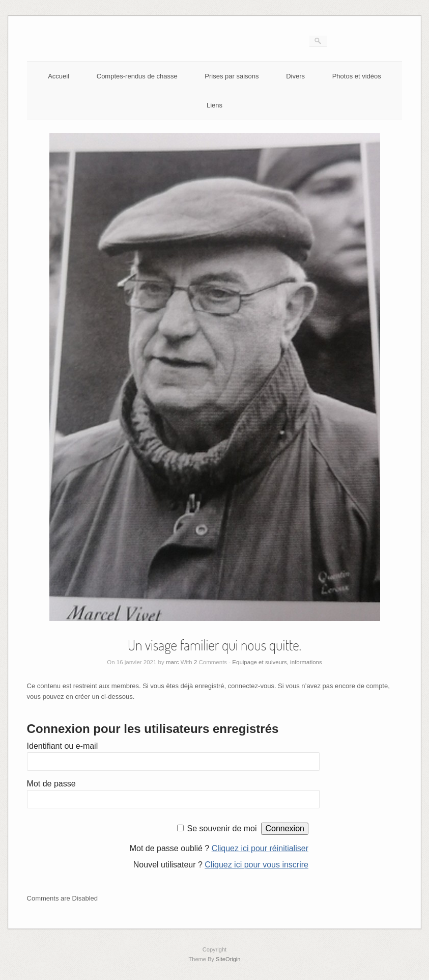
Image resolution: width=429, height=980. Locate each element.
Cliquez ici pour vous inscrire (256, 865)
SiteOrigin (228, 959)
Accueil (59, 76)
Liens (214, 105)
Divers (295, 76)
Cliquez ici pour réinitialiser (260, 848)
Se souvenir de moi (222, 828)
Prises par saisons (232, 76)
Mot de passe (51, 784)
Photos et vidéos (357, 76)
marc (173, 662)
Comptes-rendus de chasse (137, 76)
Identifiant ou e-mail (63, 746)
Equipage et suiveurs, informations (277, 662)
